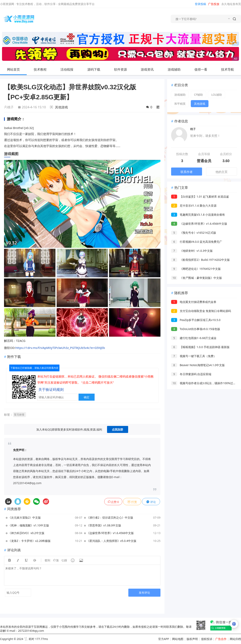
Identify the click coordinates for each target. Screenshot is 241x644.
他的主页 (222, 172)
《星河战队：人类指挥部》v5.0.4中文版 (112, 541)
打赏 (132, 502)
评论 (151, 502)
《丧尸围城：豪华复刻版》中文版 (197, 278)
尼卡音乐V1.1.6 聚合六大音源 (194, 206)
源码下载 (97, 69)
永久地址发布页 (231, 4)
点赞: (113, 502)
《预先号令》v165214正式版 (194, 233)
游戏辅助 (177, 69)
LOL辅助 (217, 95)
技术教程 (43, 69)
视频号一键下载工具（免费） (194, 356)
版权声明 (192, 639)
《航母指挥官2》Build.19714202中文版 (200, 260)
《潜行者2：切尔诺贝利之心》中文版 (110, 518)
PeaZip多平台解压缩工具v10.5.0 (196, 320)
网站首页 (13, 69)
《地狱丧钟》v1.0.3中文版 (192, 251)
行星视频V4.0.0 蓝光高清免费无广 (197, 242)
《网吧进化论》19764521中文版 (196, 269)
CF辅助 (198, 95)
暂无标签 (19, 414)
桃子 (9, 107)
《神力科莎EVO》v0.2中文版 (26, 533)
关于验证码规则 (51, 389)
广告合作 (221, 639)
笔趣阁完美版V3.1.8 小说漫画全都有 (198, 215)
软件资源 (124, 69)
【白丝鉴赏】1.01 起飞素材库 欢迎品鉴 (200, 197)
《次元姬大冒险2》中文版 (25, 518)
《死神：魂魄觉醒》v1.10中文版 (29, 525)
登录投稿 (200, 4)
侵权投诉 (207, 639)
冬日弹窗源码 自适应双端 (191, 374)
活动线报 (70, 69)
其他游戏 (61, 107)
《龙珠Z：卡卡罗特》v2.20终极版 (29, 541)
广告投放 (214, 4)
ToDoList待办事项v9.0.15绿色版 (196, 329)
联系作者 (187, 172)
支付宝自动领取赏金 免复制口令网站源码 (201, 311)
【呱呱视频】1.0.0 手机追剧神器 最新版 (200, 347)
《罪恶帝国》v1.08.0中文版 (104, 525)
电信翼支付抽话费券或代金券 (194, 302)
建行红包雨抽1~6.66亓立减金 (194, 338)
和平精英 (180, 104)
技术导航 (231, 69)
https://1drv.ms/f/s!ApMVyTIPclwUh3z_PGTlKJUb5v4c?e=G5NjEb (60, 348)
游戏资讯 (150, 69)
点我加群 (117, 429)
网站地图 (178, 639)
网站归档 (235, 639)
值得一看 (204, 69)
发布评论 (144, 593)
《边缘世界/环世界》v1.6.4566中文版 (110, 533)
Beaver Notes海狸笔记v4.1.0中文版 (198, 365)
